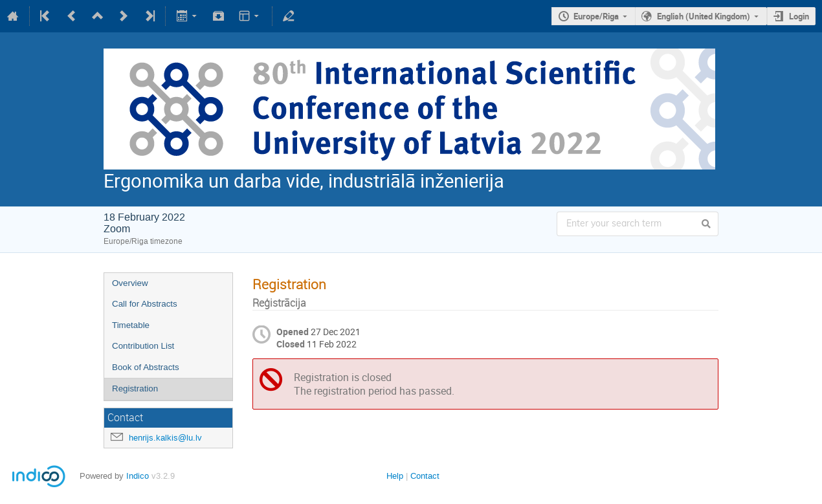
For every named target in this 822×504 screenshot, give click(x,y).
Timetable (131, 325)
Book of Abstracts (146, 367)
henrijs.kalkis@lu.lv (165, 438)
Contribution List (143, 346)
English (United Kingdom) (704, 16)
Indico (138, 476)
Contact (425, 476)
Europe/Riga (596, 16)
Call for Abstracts (145, 304)
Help (395, 476)
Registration (135, 389)
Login (799, 16)
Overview (130, 283)
